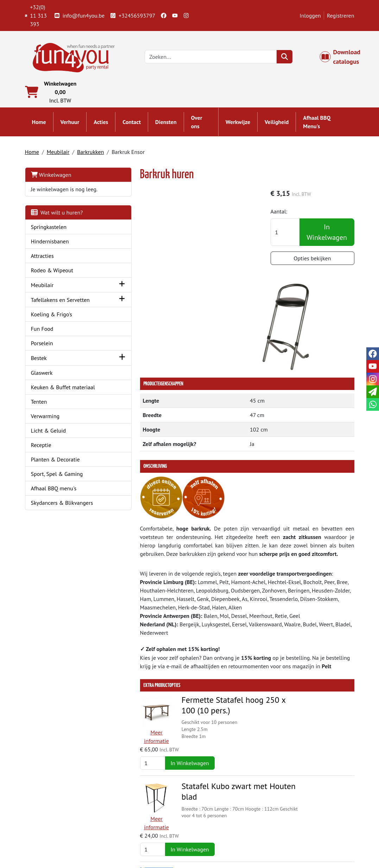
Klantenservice (302, 808)
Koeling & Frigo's (52, 333)
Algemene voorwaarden (228, 816)
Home (39, 124)
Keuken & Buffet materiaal (51, 409)
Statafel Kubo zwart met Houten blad (209, 672)
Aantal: (287, 214)
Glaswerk (42, 391)
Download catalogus (344, 58)
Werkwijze (238, 124)
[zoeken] (287, 58)
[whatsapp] (373, 404)
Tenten (39, 428)
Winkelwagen (51, 176)
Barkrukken (90, 154)
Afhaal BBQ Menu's (317, 124)
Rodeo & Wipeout (52, 280)
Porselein (42, 361)
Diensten (166, 124)
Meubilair (58, 154)
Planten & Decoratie (55, 486)
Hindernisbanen (50, 252)
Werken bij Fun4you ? (225, 842)
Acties (101, 124)
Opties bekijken (316, 261)
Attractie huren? (134, 842)
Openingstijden (302, 825)
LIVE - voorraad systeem (228, 833)
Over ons (197, 124)
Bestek (39, 376)
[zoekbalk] (214, 58)
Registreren (341, 15)
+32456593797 (133, 15)
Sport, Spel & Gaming (57, 500)
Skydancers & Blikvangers (62, 529)
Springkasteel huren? (140, 825)
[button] (91, 295)
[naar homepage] (74, 57)
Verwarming (45, 442)
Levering (210, 808)
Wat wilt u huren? (57, 223)
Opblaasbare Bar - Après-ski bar (207, 729)
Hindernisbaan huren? (141, 833)
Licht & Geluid (49, 457)
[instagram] (186, 15)
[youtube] (175, 15)
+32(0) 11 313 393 (36, 15)
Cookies (293, 833)
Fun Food (42, 347)
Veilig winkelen (218, 825)
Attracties (42, 266)
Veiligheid (277, 124)
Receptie (41, 471)
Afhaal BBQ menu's (54, 515)
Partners (125, 816)
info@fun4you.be (79, 15)
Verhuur (70, 124)
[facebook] (164, 15)
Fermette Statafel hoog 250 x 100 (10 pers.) (204, 610)
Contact (132, 124)
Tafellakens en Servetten (48, 314)
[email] (373, 392)
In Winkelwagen (328, 235)
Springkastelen (49, 237)
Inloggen (310, 15)
